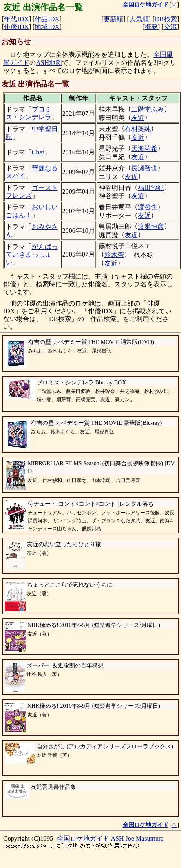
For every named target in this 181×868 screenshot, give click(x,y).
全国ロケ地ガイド (83, 838)
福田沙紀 (151, 188)
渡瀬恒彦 (151, 226)
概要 (151, 27)
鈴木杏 (114, 255)
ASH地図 (49, 63)
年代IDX (16, 19)
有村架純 (138, 129)
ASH (117, 838)
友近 (138, 118)
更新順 (113, 19)
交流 (170, 27)
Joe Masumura (145, 838)
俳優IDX (16, 27)
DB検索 (166, 19)
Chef (38, 152)
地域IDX (47, 27)
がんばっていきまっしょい (32, 254)
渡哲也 (148, 207)
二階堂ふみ (148, 109)
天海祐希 (144, 148)
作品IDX (47, 19)
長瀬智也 (144, 168)
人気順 (139, 19)
